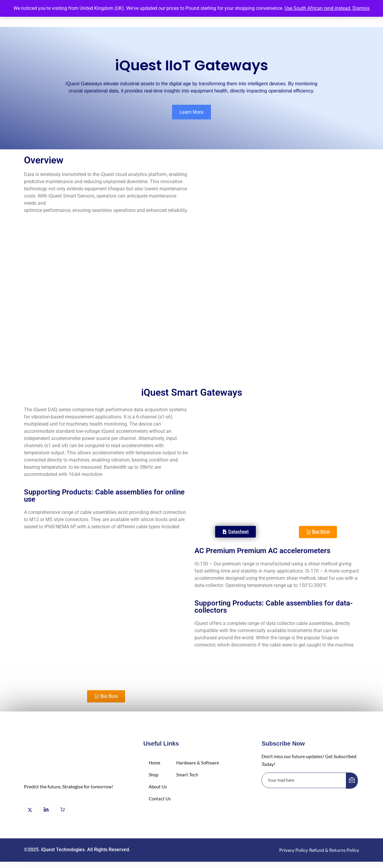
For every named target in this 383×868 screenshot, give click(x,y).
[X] (30, 810)
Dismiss (361, 8)
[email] (304, 780)
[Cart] (62, 810)
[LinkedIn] (46, 810)
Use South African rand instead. (318, 8)
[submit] (352, 781)
